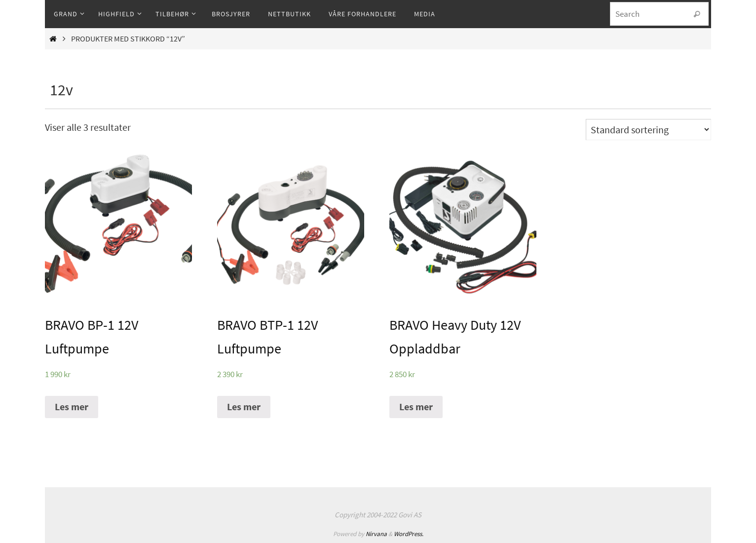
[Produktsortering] (648, 130)
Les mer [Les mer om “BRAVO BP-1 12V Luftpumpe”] (72, 407)
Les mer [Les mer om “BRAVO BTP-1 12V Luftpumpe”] (244, 407)
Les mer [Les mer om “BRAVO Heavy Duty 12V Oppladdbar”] (416, 407)
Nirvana (376, 534)
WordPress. (409, 534)
